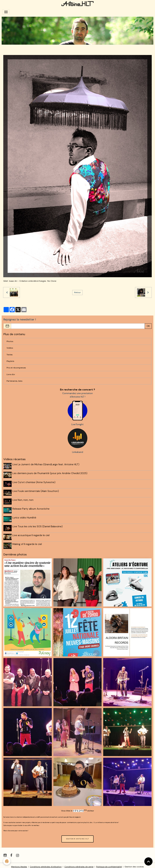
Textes (10, 355)
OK (148, 326)
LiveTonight (77, 424)
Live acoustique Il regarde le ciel (31, 533)
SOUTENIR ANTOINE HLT (78, 836)
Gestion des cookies (134, 864)
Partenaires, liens (15, 381)
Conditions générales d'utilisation (46, 864)
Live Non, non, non (23, 499)
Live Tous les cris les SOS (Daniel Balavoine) (38, 525)
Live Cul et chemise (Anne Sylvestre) (34, 482)
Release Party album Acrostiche (31, 507)
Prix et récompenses (16, 368)
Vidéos (10, 348)
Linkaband (78, 452)
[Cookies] (7, 861)
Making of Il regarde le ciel (27, 542)
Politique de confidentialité (109, 864)
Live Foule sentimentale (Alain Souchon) (36, 490)
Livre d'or (11, 374)
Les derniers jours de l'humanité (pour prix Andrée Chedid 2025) (50, 473)
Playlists (10, 361)
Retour (77, 292)
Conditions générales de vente (79, 864)
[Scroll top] (148, 861)
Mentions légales (19, 864)
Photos (10, 341)
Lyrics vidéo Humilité (25, 516)
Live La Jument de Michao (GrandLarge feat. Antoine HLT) (46, 464)
